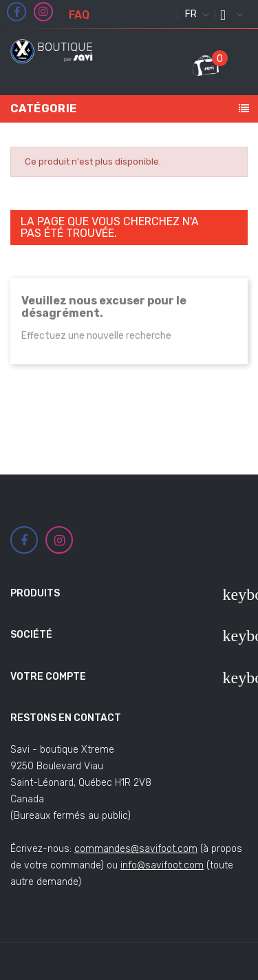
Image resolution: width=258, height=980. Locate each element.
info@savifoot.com (162, 865)
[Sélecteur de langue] (195, 14)
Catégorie (44, 108)
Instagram (43, 12)
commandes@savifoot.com (136, 849)
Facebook (17, 12)
